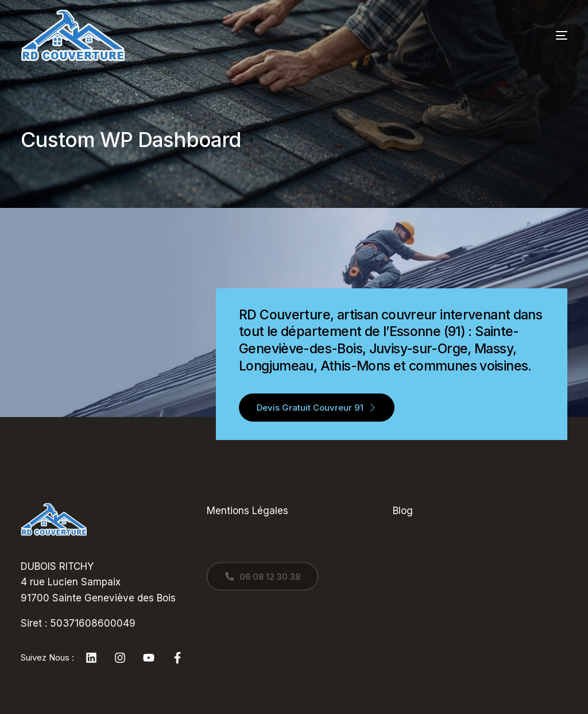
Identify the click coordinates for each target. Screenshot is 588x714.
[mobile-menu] (541, 36)
